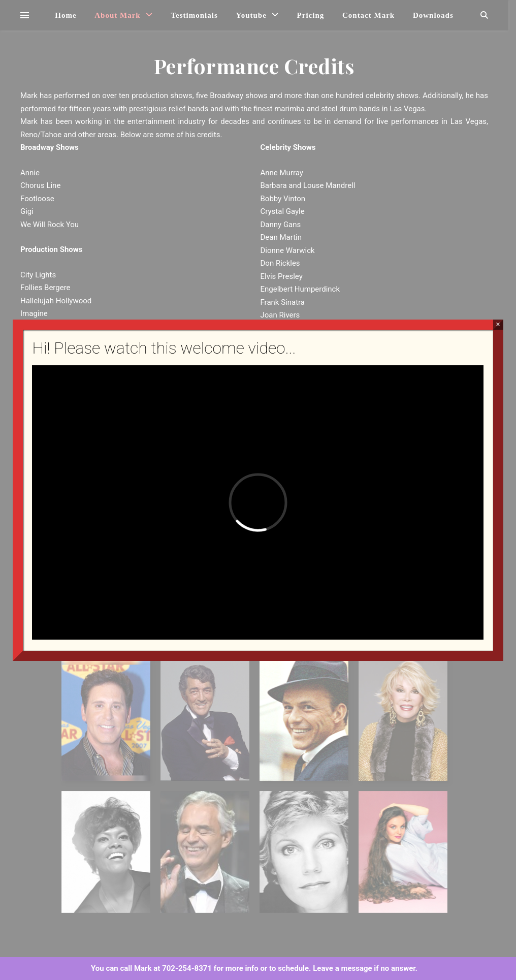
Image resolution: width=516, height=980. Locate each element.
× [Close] (498, 324)
